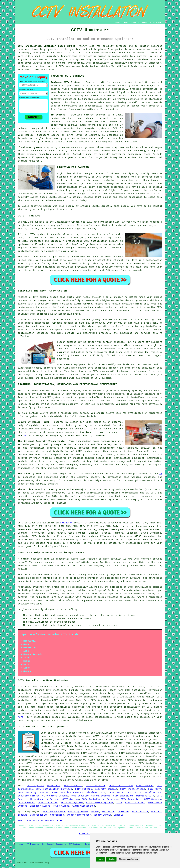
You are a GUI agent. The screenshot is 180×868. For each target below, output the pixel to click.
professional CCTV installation (62, 746)
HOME (118, 22)
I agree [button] (101, 859)
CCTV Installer (95, 786)
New (43, 844)
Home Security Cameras (33, 792)
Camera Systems (101, 796)
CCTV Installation (121, 786)
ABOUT (134, 22)
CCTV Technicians (120, 792)
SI (161, 474)
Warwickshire (140, 812)
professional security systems (121, 746)
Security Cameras (106, 789)
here (21, 717)
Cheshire (123, 812)
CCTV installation (130, 543)
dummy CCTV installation (101, 736)
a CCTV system (86, 102)
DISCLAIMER (156, 22)
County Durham (102, 815)
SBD (25, 436)
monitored (36, 604)
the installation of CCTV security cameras (119, 733)
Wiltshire (108, 812)
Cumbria (118, 815)
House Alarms (61, 806)
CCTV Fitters (83, 789)
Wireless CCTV (96, 792)
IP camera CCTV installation (143, 757)
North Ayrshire (78, 812)
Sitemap (20, 844)
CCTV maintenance (130, 753)
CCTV (35, 297)
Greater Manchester (79, 815)
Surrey (95, 812)
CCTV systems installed (63, 704)
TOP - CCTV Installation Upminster (40, 821)
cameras (89, 115)
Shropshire (57, 815)
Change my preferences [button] (128, 859)
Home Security (73, 786)
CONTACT (144, 22)
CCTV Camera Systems (55, 796)
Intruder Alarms (40, 806)
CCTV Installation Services (54, 789)
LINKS (125, 22)
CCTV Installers (123, 796)
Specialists (61, 844)
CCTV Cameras (145, 786)
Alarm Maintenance (83, 806)
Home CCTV (54, 786)
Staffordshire (39, 815)
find (28, 687)
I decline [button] (111, 859)
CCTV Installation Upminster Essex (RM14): (47, 46)
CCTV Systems (35, 786)
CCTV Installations (133, 789)
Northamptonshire (54, 812)
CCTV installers (42, 536)
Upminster (66, 523)
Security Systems (72, 803)
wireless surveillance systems (136, 740)
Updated (50, 844)
